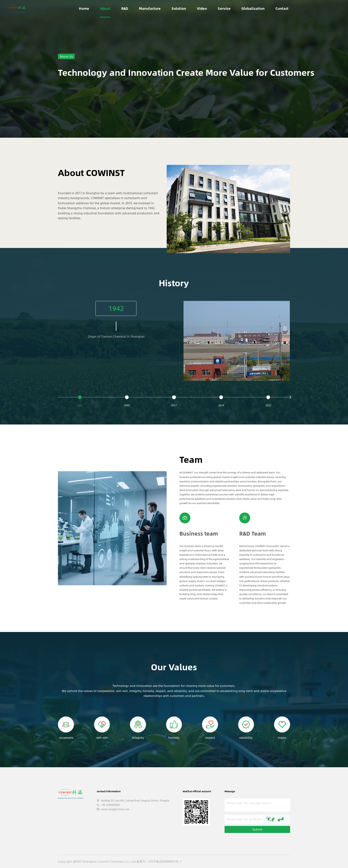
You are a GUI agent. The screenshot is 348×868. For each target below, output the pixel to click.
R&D (125, 8)
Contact (282, 8)
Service (224, 8)
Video (202, 8)
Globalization (253, 8)
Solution (179, 8)
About (105, 8)
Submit (257, 829)
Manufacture (150, 8)
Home (84, 8)
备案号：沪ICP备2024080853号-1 (159, 861)
